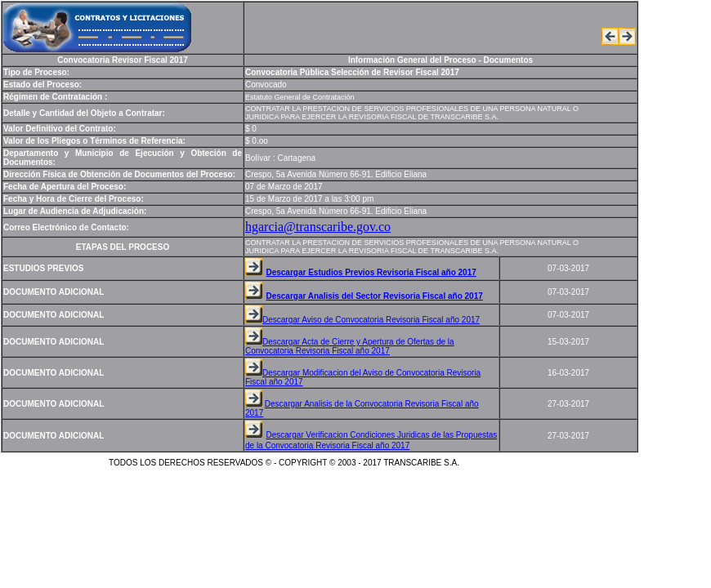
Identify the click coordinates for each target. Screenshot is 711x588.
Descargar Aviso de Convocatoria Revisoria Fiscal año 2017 (371, 320)
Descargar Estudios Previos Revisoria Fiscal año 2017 (371, 272)
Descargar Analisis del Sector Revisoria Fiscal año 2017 (374, 296)
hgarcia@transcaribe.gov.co (318, 227)
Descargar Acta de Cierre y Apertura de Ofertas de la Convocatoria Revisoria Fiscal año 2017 (350, 346)
